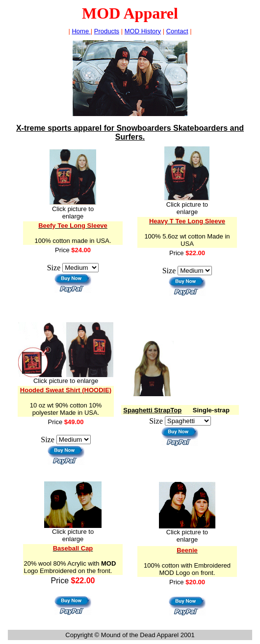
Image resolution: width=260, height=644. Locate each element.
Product (107, 31)
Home (81, 31)
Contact (177, 31)
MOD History (143, 31)
